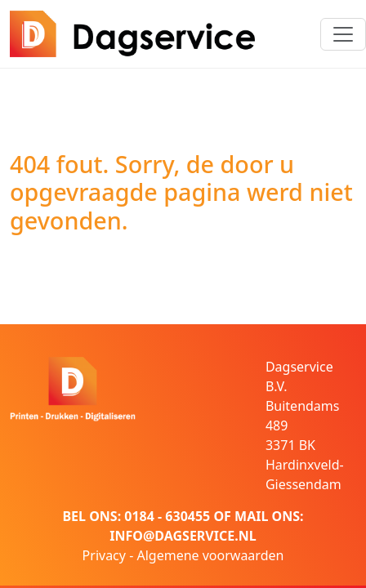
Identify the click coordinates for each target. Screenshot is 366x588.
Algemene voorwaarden (210, 555)
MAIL (251, 516)
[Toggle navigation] (343, 34)
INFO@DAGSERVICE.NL (183, 536)
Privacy (104, 555)
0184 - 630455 (167, 516)
